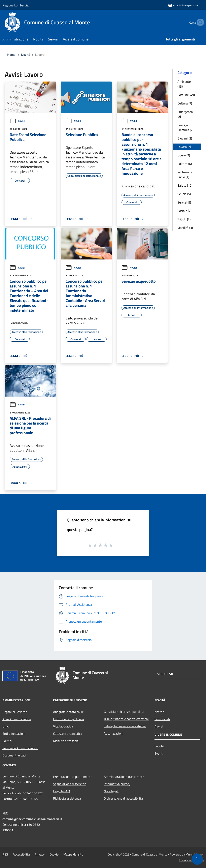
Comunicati (162, 719)
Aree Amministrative (17, 719)
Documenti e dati (14, 755)
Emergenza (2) (185, 114)
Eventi (159, 753)
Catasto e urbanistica (68, 734)
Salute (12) (185, 185)
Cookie (54, 854)
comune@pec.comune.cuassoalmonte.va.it (32, 819)
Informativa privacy (117, 784)
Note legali (111, 791)
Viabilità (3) (185, 228)
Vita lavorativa (63, 726)
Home (11, 55)
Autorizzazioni (114, 733)
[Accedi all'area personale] (183, 5)
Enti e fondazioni (14, 734)
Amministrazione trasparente (124, 777)
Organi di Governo (15, 712)
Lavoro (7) (184, 147)
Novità (26, 55)
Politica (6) (185, 164)
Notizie (159, 712)
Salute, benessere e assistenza (125, 726)
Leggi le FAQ (62, 791)
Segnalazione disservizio (70, 784)
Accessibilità (21, 854)
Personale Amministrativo (20, 748)
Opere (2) (184, 155)
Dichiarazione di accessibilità (123, 798)
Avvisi (17, 121)
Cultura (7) (185, 103)
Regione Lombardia (15, 5)
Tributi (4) (184, 219)
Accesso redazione (191, 860)
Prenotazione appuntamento (73, 777)
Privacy (40, 854)
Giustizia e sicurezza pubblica (124, 712)
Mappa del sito (73, 854)
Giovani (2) (185, 138)
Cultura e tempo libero (68, 719)
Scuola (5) (184, 194)
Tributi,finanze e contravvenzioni (126, 719)
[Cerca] (199, 22)
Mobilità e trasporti (66, 741)
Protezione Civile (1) (185, 175)
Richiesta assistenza (67, 798)
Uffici (6, 726)
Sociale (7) (184, 211)
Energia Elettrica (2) (185, 127)
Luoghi (159, 746)
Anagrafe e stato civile (68, 712)
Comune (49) (186, 95)
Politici (7, 741)
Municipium (194, 854)
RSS (5, 854)
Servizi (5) (184, 202)
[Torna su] (197, 859)
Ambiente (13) (184, 84)
